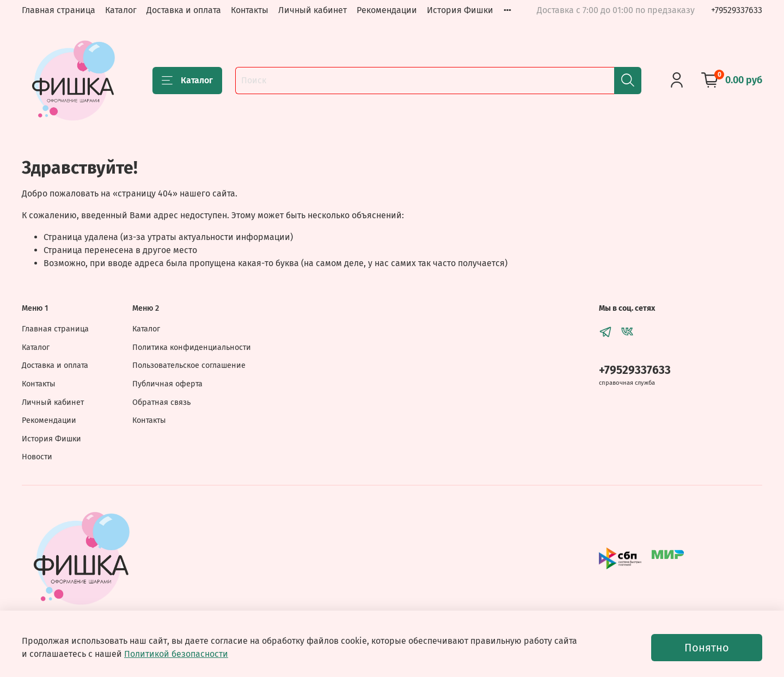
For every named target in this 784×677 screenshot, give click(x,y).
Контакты (250, 10)
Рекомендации (387, 10)
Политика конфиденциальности (192, 347)
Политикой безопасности (176, 654)
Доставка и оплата (184, 10)
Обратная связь (161, 402)
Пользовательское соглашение (189, 365)
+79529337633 (737, 10)
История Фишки (460, 10)
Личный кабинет (313, 10)
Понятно (707, 648)
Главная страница (59, 10)
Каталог (121, 10)
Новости (37, 457)
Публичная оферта (167, 384)
